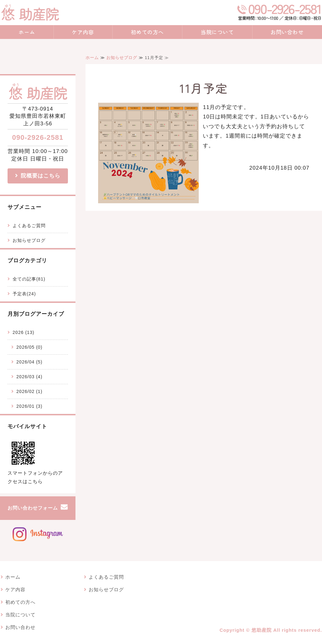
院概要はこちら (41, 176)
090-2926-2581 (38, 137)
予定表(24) (24, 294)
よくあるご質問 (29, 226)
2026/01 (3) (29, 406)
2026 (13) (23, 332)
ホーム (27, 32)
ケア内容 (83, 32)
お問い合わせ (20, 627)
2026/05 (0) (29, 347)
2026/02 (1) (29, 391)
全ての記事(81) (29, 279)
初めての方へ (147, 32)
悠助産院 (262, 630)
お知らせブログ (122, 58)
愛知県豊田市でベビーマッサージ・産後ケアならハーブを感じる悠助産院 (30, 13)
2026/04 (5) (29, 362)
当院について (217, 32)
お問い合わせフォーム (33, 508)
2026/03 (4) (29, 377)
